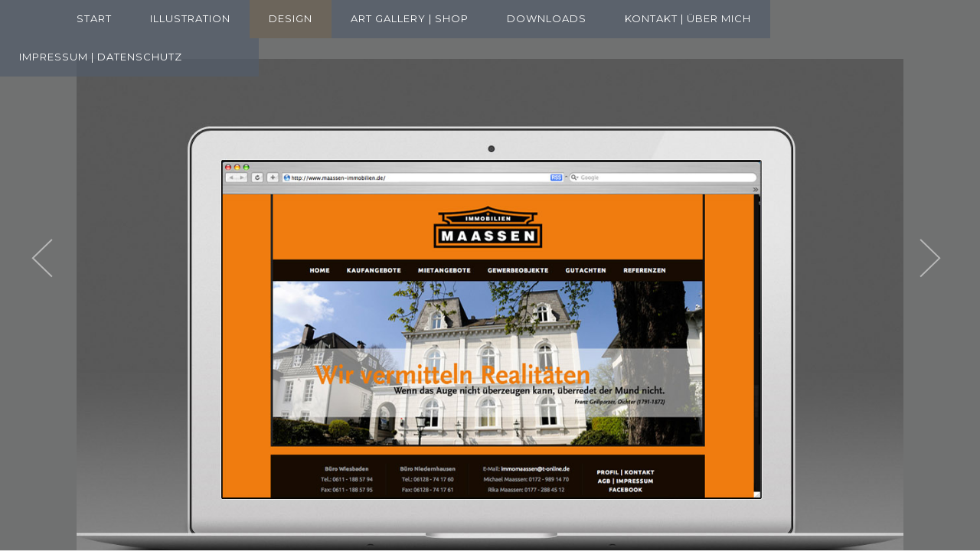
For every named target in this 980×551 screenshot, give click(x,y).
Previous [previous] (65, 259)
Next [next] (953, 259)
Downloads (547, 18)
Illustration (190, 18)
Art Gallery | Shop (410, 18)
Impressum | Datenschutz (101, 57)
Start (94, 18)
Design (291, 18)
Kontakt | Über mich (688, 18)
